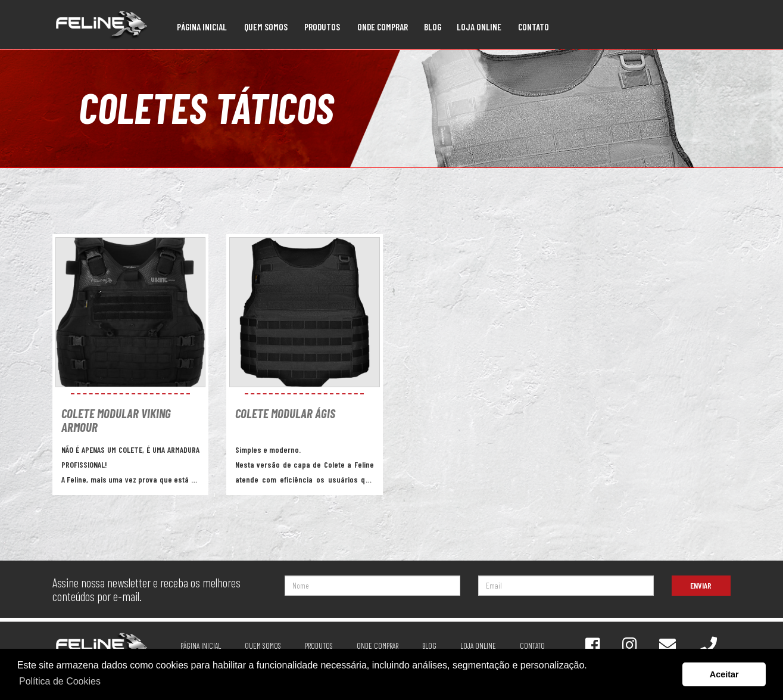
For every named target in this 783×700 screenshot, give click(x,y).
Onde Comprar (383, 27)
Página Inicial (202, 27)
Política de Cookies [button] (60, 681)
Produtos (322, 27)
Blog (433, 27)
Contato (534, 27)
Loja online (479, 27)
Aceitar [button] (724, 674)
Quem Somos (266, 27)
